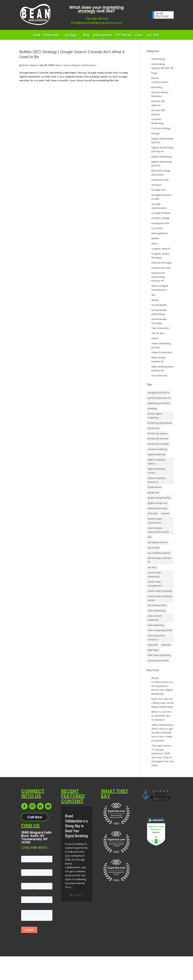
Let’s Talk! (153, 35)
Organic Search (161, 249)
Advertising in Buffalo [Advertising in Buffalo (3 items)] (159, 403)
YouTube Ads (159, 376)
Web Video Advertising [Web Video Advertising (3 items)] (159, 655)
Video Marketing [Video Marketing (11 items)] (156, 625)
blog (154, 73)
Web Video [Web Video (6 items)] (153, 650)
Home (37, 35)
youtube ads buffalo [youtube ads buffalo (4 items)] (158, 661)
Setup (155, 300)
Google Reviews (161, 213)
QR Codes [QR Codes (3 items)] (153, 513)
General (156, 185)
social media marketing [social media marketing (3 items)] (160, 591)
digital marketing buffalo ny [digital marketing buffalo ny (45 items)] (156, 480)
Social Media (159, 305)
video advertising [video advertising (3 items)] (157, 611)
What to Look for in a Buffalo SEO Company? (162, 716)
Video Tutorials (103, 35)
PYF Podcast (124, 35)
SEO (154, 295)
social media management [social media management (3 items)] (155, 584)
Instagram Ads (160, 223)
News (59, 65)
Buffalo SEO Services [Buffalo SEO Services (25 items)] (158, 439)
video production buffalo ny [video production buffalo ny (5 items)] (156, 638)
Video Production (162, 352)
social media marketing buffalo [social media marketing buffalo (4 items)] (160, 598)
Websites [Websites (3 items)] (166, 645)
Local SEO (157, 228)
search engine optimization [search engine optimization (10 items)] (155, 521)
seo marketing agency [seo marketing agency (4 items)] (159, 553)
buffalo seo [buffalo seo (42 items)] (154, 428)
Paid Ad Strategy (161, 263)
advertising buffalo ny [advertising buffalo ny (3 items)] (159, 398)
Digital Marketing (162, 157)
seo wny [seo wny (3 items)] (152, 567)
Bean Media (30, 65)
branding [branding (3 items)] (152, 409)
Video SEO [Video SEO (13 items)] (153, 645)
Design (155, 134)
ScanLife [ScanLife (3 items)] (165, 513)
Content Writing (161, 128)
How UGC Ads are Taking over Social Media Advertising (162, 703)
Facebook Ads (160, 180)
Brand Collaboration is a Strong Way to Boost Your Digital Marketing (162, 686)
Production (51, 35)
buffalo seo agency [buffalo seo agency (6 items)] (158, 433)
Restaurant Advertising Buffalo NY (158, 277)
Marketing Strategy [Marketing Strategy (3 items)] (157, 508)
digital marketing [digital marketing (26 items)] (156, 454)
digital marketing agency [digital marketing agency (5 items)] (156, 462)
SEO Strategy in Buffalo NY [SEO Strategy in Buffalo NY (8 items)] (159, 560)
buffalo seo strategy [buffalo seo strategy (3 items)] (158, 444)
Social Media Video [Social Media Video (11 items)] (157, 605)
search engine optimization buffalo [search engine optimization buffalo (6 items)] (158, 530)
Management (159, 233)
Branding (157, 87)
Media (155, 238)
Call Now (35, 817)
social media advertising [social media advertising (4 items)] (154, 575)
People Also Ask (161, 268)
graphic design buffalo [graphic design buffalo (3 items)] (159, 498)
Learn (139, 35)
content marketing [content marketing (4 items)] (157, 449)
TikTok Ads (158, 333)
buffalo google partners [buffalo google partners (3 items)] (160, 423)
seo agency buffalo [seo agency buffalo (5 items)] (158, 542)
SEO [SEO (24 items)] (150, 537)
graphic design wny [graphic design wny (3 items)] (158, 503)
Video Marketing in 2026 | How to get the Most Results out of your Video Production (163, 733)
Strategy (71, 35)
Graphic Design (161, 218)
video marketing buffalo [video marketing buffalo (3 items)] (160, 630)
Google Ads (159, 190)
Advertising (158, 59)
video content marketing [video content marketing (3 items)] (155, 618)
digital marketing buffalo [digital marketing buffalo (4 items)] (156, 471)
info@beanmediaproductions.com (96, 23)
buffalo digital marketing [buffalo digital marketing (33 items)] (155, 416)
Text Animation (160, 328)
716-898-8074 (96, 19)
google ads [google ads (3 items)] (153, 492)
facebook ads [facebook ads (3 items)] (155, 487)
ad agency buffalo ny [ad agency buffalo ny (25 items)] (159, 393)
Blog (87, 35)
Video (155, 338)
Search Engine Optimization (80, 65)
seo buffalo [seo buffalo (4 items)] (154, 548)
